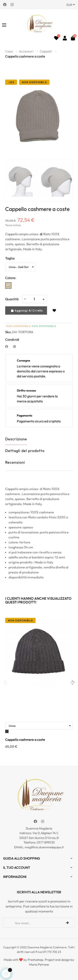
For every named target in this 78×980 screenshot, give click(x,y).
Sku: (8, 332)
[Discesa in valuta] (71, 5)
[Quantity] (34, 299)
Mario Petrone (39, 964)
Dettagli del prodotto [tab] (25, 451)
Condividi (8, 346)
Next (70, 181)
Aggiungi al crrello (27, 310)
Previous (8, 181)
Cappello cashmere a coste (25, 740)
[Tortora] (8, 285)
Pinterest (16, 346)
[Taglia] (20, 267)
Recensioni (15, 462)
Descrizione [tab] (16, 439)
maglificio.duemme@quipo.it (44, 847)
